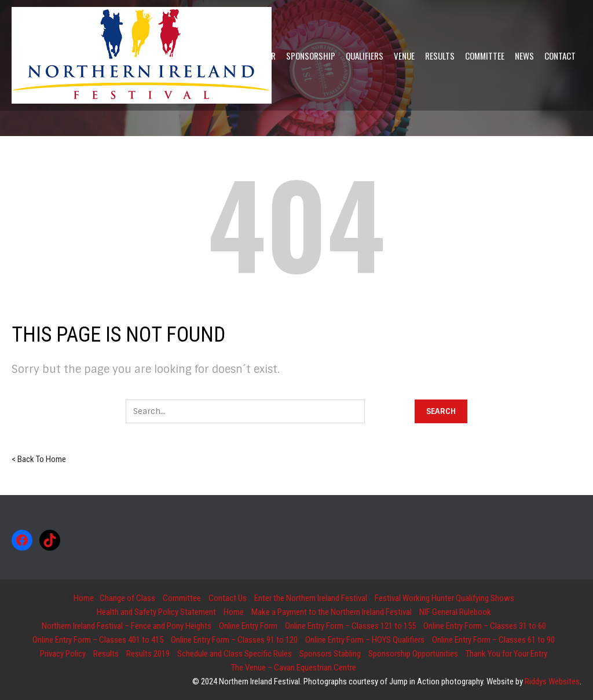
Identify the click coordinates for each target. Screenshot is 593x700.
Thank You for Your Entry (506, 654)
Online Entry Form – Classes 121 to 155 (350, 626)
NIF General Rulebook (455, 612)
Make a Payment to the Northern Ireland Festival (332, 612)
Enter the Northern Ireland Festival (311, 598)
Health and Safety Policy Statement (156, 612)
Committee (182, 598)
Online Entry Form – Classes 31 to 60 (485, 626)
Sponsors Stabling (330, 654)
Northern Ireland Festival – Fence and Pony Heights (127, 626)
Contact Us (228, 598)
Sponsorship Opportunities (413, 654)
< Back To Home (39, 459)
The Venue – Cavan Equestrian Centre (294, 668)
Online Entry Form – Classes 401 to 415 (98, 640)
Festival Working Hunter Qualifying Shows (444, 598)
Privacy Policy (63, 654)
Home (84, 598)
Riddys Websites (552, 681)
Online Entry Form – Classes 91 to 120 (234, 640)
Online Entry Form (248, 626)
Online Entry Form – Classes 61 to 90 (493, 640)
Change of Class (127, 598)
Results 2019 (148, 654)
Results (106, 654)
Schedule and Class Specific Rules (235, 654)
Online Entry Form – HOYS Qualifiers (365, 640)
